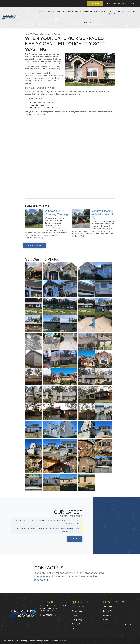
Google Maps (77, 611)
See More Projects (35, 245)
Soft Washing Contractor (40, 34)
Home (42, 11)
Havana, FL (108, 611)
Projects (122, 11)
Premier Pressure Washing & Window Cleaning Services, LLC (30, 641)
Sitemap (75, 628)
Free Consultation (128, 3)
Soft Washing (100, 11)
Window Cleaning (65, 11)
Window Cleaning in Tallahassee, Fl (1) (102, 214)
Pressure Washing (83, 11)
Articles (132, 11)
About (51, 11)
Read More (75, 539)
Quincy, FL (107, 620)
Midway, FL (107, 615)
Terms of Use (77, 624)
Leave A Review (78, 607)
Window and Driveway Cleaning (56, 213)
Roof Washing (112, 13)
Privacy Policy (77, 620)
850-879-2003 (95, 3)
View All (128, 625)
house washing (35, 61)
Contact (87, 23)
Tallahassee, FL (109, 607)
